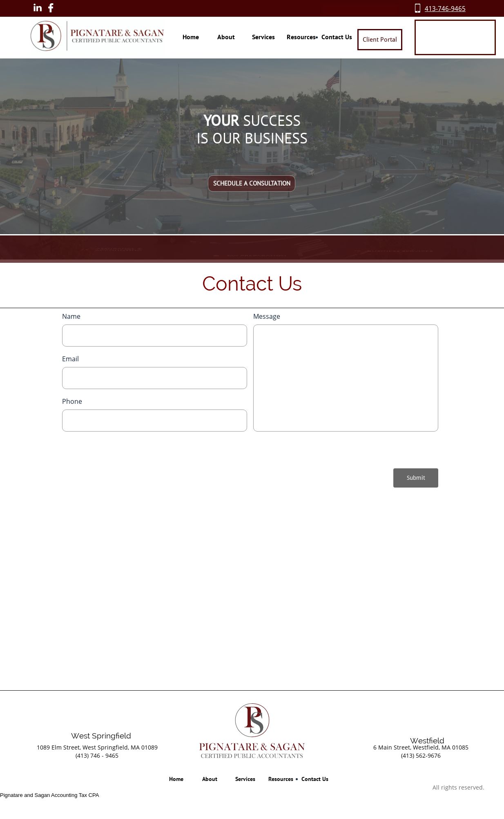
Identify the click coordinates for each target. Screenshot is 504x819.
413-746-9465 (445, 9)
